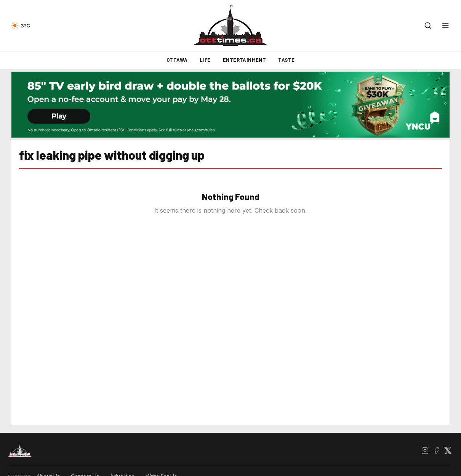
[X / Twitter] (448, 450)
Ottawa (177, 60)
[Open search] (428, 26)
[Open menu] (445, 26)
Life (205, 60)
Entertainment (244, 60)
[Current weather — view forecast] (20, 26)
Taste (286, 60)
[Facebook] (436, 450)
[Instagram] (425, 450)
